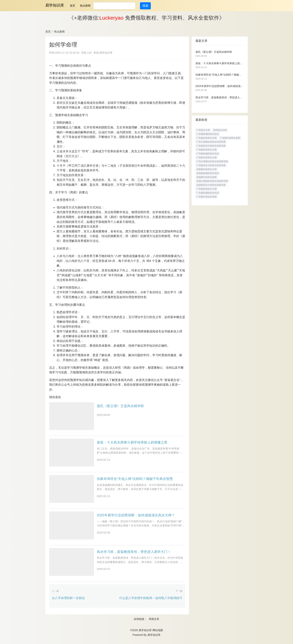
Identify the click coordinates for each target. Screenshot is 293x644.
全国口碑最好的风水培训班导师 (212, 181)
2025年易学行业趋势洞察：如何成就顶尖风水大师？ (136, 517)
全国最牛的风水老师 (206, 177)
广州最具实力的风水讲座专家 (211, 165)
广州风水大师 (203, 130)
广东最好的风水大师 (206, 138)
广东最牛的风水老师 (230, 138)
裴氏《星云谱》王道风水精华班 (120, 406)
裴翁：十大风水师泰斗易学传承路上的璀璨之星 (132, 443)
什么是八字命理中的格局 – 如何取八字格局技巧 (151, 602)
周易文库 (154, 623)
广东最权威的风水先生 (208, 134)
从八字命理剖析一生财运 (68, 602)
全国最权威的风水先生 (208, 173)
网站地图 (158, 634)
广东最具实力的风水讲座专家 (211, 146)
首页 (73, 6)
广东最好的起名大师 (206, 189)
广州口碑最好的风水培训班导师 (212, 161)
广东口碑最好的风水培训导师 (211, 142)
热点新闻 (85, 6)
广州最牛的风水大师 (206, 158)
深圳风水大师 (220, 130)
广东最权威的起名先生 (208, 193)
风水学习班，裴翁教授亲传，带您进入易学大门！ (134, 555)
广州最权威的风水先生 (208, 154)
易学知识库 (55, 5)
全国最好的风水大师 (206, 169)
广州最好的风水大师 (206, 150)
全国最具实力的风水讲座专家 (211, 185)
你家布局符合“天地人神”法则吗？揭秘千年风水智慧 (135, 480)
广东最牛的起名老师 (206, 197)
